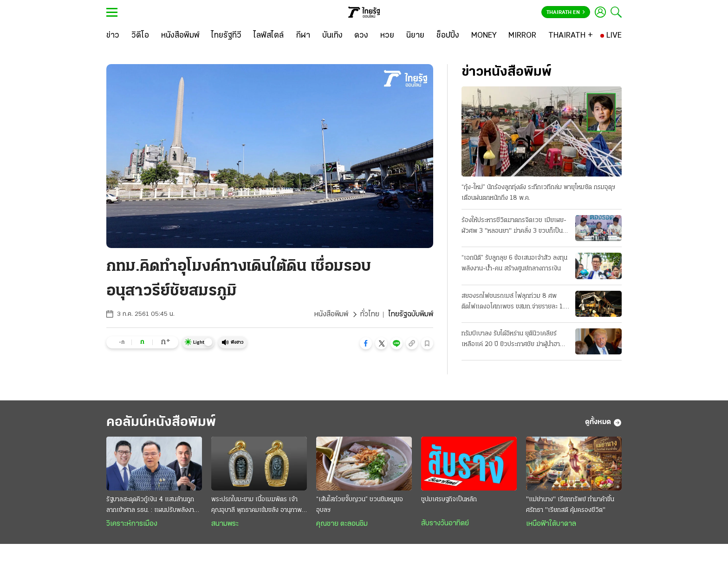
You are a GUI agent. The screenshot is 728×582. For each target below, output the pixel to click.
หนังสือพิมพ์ (331, 314)
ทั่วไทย (370, 314)
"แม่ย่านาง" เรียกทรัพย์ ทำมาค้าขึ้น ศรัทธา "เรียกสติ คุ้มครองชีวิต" (570, 505)
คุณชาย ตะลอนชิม (342, 524)
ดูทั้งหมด (603, 423)
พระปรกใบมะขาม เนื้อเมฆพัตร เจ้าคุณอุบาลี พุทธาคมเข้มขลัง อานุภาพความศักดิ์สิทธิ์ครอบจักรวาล (257, 506)
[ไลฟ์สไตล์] (269, 36)
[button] (366, 343)
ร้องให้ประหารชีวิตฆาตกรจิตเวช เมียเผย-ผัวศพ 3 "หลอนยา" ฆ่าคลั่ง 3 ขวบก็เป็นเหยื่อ (514, 227)
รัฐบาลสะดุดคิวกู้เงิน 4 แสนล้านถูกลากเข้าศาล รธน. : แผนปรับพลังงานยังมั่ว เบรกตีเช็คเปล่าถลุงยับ (152, 506)
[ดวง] (361, 36)
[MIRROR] (522, 36)
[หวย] (387, 36)
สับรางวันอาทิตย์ (445, 523)
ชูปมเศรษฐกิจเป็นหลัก (449, 500)
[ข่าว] (113, 36)
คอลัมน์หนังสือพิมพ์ (161, 422)
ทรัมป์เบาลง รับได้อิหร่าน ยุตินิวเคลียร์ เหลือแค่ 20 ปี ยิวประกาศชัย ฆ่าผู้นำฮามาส (511, 340)
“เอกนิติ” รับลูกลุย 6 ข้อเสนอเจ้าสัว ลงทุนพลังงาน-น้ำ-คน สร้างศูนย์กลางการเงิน (514, 263)
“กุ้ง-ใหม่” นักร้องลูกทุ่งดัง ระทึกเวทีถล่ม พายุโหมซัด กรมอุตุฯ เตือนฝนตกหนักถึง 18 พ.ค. (538, 193)
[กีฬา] (303, 36)
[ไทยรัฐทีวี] (226, 36)
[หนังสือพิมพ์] (180, 36)
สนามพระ (225, 524)
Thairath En (566, 13)
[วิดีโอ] (140, 36)
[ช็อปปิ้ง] (448, 36)
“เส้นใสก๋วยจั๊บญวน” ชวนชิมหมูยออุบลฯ (360, 505)
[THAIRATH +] (571, 36)
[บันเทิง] (332, 36)
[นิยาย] (415, 36)
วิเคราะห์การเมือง (132, 524)
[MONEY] (484, 36)
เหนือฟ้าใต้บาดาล (551, 524)
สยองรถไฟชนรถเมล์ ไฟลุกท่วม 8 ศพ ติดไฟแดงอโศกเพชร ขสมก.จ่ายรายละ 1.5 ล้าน (515, 302)
